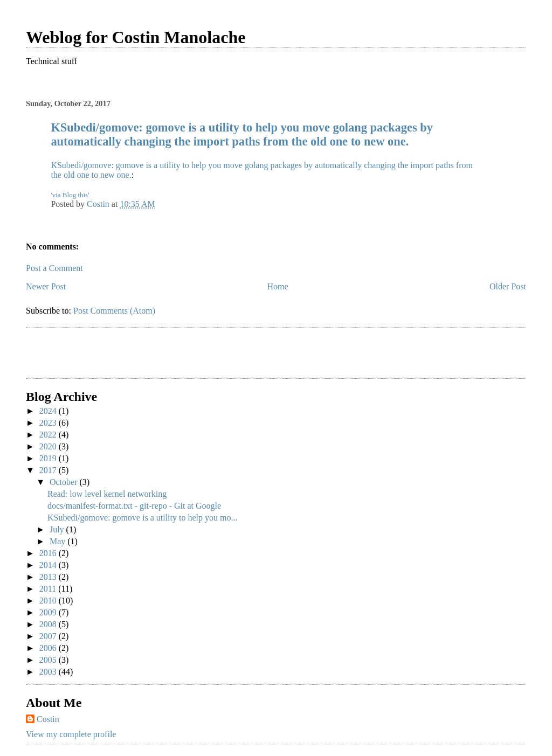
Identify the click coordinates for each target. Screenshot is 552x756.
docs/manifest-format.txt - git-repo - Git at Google (134, 506)
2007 (49, 636)
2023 (49, 423)
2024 (49, 411)
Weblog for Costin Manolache (136, 37)
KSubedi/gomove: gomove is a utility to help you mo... (142, 518)
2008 (49, 624)
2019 (49, 458)
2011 (49, 589)
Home (278, 286)
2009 (49, 612)
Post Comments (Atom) (114, 311)
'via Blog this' (70, 195)
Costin (48, 719)
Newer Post (46, 286)
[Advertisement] (89, 355)
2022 (49, 435)
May (58, 541)
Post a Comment (54, 268)
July (58, 529)
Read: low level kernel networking (107, 494)
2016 (49, 553)
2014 (49, 565)
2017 (49, 470)
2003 (49, 672)
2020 (49, 446)
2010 (49, 601)
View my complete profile (71, 734)
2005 (49, 660)
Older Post (508, 286)
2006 (49, 648)
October (65, 482)
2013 (49, 577)
